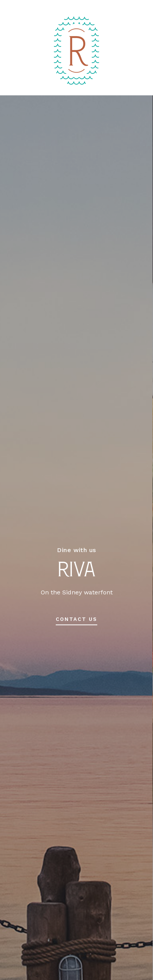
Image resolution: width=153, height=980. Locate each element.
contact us (76, 619)
